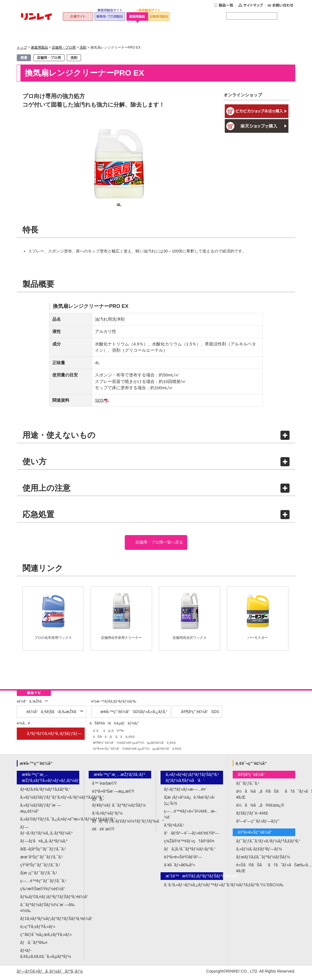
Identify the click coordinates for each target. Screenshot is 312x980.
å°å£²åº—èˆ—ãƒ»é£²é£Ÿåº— (191, 836)
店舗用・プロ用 (64, 47)
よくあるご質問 (211, 34)
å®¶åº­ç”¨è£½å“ (253, 777)
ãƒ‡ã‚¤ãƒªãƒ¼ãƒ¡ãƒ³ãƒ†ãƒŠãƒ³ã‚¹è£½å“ (50, 921)
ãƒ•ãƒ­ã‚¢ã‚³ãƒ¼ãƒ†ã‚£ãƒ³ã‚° (45, 792)
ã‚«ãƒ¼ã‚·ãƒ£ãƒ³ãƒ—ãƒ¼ (259, 852)
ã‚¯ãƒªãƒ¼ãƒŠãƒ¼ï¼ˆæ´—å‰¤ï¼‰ (47, 910)
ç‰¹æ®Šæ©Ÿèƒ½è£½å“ (44, 892)
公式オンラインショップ (267, 34)
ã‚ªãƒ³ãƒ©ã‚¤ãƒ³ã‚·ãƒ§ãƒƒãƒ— (54, 736)
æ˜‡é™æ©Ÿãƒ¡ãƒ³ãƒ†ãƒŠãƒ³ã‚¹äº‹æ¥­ (194, 879)
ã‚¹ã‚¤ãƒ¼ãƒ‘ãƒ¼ (107, 816)
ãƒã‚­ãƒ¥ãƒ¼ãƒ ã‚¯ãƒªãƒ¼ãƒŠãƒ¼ (119, 805)
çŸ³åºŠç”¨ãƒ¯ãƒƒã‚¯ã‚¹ (40, 868)
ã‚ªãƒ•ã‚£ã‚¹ (174, 828)
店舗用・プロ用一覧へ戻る (159, 544)
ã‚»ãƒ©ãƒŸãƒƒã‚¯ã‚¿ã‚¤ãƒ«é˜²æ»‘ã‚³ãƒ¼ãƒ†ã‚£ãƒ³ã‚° (50, 822)
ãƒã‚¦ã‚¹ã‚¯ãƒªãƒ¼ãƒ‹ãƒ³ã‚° (190, 852)
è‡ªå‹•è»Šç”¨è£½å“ (256, 835)
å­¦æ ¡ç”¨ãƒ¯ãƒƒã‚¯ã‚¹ (39, 876)
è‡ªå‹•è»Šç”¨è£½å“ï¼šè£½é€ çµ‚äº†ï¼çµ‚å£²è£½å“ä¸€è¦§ (137, 751)
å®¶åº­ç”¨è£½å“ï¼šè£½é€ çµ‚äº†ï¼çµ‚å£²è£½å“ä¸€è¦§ (134, 745)
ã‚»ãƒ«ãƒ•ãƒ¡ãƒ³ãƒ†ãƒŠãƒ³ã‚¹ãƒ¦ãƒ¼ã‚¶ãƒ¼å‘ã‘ (192, 780)
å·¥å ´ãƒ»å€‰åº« (179, 868)
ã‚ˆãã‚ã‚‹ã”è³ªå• (110, 733)
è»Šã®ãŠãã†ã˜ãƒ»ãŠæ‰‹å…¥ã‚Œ (266, 871)
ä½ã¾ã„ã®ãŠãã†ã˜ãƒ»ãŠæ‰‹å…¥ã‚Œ (266, 797)
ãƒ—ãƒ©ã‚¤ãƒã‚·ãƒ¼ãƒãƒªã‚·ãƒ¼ (50, 974)
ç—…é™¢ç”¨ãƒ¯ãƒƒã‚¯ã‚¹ (43, 884)
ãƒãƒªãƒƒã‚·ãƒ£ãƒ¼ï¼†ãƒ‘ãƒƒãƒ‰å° (122, 824)
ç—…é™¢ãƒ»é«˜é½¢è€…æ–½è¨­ (190, 817)
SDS (99, 400)
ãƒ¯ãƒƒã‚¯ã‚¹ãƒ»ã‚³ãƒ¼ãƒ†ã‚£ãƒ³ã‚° (266, 844)
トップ (45, 34)
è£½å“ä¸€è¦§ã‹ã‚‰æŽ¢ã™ (55, 714)
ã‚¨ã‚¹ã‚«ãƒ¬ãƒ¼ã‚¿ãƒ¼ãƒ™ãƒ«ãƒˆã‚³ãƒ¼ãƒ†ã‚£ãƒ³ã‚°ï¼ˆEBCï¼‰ (194, 888)
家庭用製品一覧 (100, 34)
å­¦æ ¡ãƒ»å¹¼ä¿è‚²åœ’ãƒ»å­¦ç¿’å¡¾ (190, 803)
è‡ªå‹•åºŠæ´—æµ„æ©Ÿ (113, 794)
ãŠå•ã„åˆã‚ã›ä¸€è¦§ (114, 739)
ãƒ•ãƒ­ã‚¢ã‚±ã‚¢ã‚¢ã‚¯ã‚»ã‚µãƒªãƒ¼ (46, 956)
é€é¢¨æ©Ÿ (103, 832)
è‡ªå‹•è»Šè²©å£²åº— (183, 860)
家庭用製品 (39, 47)
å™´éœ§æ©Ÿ (104, 786)
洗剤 (83, 47)
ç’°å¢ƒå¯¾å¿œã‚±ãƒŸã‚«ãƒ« (46, 937)
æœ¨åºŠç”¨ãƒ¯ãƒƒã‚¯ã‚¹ (41, 860)
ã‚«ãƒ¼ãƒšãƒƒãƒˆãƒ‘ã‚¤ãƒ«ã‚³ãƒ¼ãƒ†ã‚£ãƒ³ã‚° (50, 800)
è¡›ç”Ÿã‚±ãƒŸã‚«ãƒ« (38, 929)
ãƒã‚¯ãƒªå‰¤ (34, 945)
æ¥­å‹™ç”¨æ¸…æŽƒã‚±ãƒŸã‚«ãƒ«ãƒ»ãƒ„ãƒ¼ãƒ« (51, 780)
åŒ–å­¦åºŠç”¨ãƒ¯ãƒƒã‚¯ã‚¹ (43, 852)
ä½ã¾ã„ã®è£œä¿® (260, 808)
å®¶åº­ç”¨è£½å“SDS (200, 714)
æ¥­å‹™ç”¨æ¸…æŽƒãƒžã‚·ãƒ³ (119, 777)
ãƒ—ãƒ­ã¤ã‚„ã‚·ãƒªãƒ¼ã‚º (44, 844)
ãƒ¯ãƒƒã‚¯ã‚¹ (248, 786)
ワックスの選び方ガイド (156, 34)
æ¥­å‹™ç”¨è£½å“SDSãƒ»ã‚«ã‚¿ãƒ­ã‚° (134, 714)
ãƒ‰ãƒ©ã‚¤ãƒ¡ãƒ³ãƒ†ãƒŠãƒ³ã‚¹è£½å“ (50, 900)
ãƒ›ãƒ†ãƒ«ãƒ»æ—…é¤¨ (185, 792)
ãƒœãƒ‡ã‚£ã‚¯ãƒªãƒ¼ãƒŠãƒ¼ (263, 860)
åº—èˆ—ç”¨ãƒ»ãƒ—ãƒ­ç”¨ (258, 824)
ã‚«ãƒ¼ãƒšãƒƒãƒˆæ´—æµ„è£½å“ (40, 811)
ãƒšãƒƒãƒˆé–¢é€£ (252, 816)
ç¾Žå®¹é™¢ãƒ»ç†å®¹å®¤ (189, 844)
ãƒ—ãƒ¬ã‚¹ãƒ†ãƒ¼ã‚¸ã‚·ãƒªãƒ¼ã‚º (46, 833)
